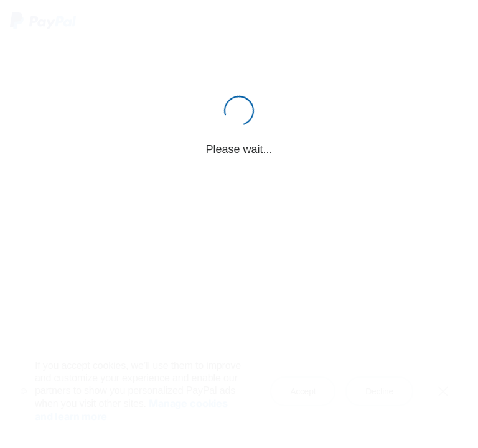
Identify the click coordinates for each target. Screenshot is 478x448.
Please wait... (239, 149)
